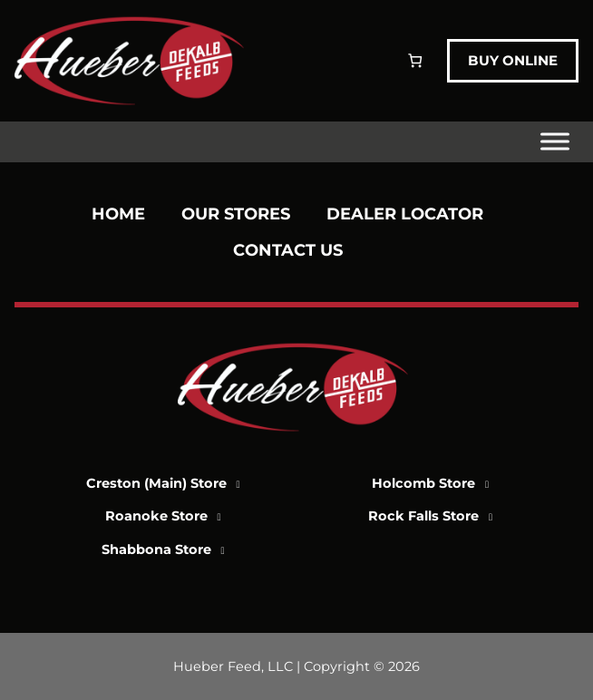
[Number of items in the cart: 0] (415, 60)
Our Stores (236, 214)
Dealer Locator (405, 214)
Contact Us (288, 250)
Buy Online (513, 60)
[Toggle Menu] (555, 142)
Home (118, 214)
